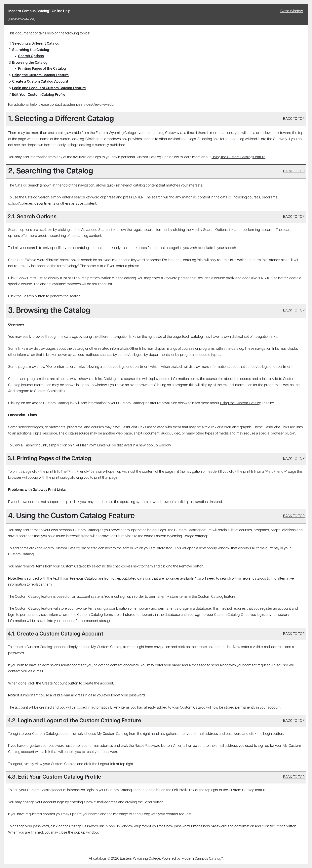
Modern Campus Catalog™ (202, 859)
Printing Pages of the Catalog (42, 69)
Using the (241, 403)
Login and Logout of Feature (49, 88)
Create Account (40, 82)
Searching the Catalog (31, 50)
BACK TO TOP (294, 119)
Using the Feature (40, 75)
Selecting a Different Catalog (36, 44)
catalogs (100, 859)
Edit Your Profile (39, 95)
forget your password (128, 696)
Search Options (31, 56)
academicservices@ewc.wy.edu (88, 105)
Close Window (292, 11)
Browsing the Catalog (30, 63)
